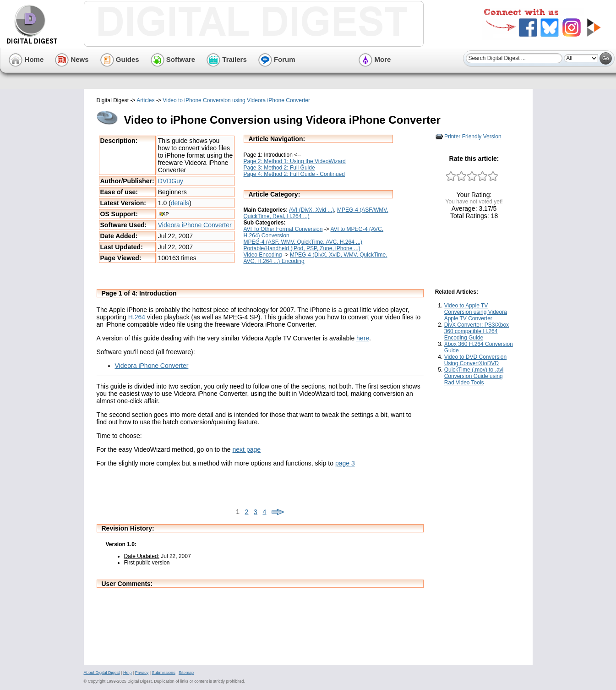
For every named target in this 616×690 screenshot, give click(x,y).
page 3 (345, 463)
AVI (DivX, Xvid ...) (311, 210)
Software (173, 59)
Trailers (227, 59)
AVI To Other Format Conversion (283, 229)
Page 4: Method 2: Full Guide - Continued (294, 174)
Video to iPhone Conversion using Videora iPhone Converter (236, 100)
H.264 (137, 317)
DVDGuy (171, 181)
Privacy (142, 673)
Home (26, 59)
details (180, 203)
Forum (277, 59)
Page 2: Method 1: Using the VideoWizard (295, 161)
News (72, 59)
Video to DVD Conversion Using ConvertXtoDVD (476, 360)
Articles (145, 100)
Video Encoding (263, 255)
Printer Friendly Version (473, 137)
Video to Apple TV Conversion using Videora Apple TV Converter (476, 312)
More (375, 59)
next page (247, 449)
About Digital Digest (102, 673)
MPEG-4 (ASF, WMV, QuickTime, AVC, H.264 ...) (303, 242)
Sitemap (186, 673)
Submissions (164, 673)
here (363, 338)
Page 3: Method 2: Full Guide (279, 168)
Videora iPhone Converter (195, 225)
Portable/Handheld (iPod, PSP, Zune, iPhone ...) (302, 248)
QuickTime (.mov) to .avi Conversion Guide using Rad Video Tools (474, 376)
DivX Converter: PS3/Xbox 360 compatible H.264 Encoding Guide (477, 331)
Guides (120, 59)
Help (128, 673)
